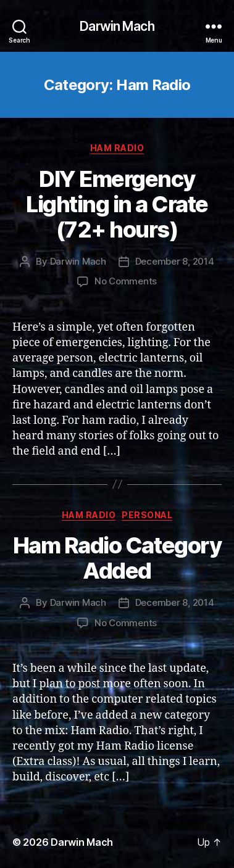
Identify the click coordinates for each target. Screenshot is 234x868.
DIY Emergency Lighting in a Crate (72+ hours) (117, 204)
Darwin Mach (117, 26)
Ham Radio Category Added (117, 558)
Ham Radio (117, 148)
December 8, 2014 (175, 261)
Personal (147, 515)
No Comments (126, 281)
